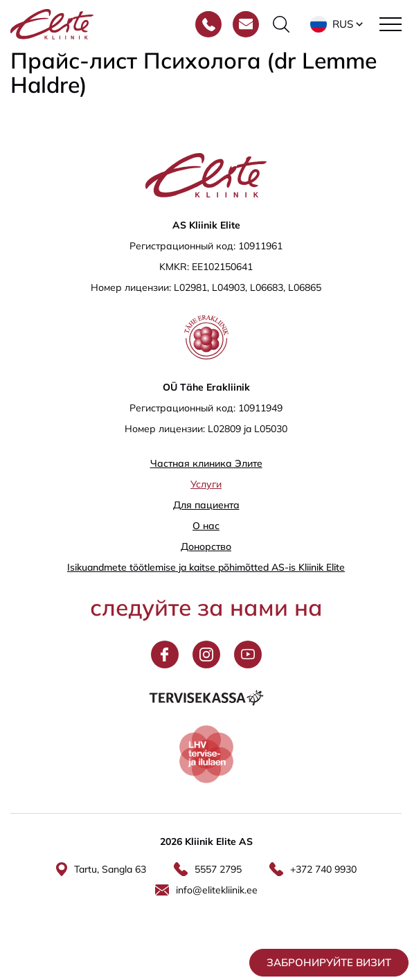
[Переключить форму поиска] (281, 24)
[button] (338, 24)
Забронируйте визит (329, 962)
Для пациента (206, 505)
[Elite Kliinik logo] (52, 23)
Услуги (206, 484)
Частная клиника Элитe (206, 463)
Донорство (206, 546)
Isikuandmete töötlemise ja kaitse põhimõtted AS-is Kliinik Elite (206, 567)
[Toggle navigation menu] (391, 24)
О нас (206, 526)
